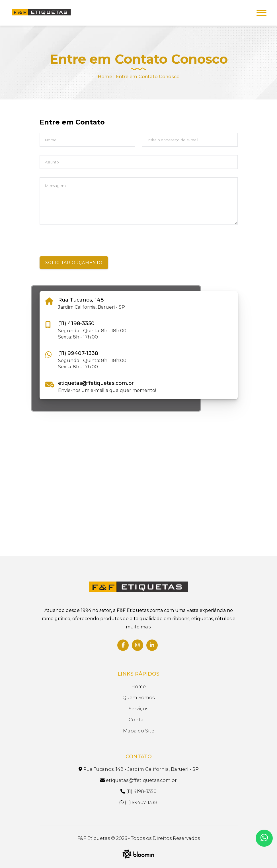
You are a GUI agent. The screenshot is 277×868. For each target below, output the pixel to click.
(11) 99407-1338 (78, 353)
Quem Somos (138, 698)
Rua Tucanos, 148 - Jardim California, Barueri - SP (139, 769)
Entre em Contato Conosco (148, 77)
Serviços (138, 709)
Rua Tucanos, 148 (81, 300)
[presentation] (83, 245)
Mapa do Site (139, 731)
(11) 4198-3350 (76, 323)
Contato (139, 720)
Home (105, 77)
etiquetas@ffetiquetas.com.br (96, 383)
